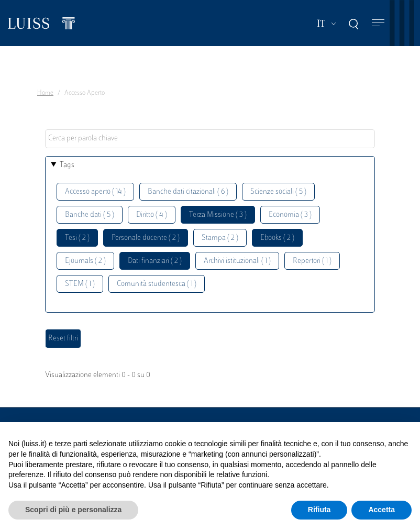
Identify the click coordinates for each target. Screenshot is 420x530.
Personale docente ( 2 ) (146, 238)
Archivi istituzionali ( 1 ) (237, 261)
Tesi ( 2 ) (77, 238)
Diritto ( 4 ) (152, 215)
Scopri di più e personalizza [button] (73, 510)
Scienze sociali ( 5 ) (278, 192)
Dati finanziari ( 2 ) (155, 261)
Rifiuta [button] (319, 510)
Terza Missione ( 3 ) (218, 215)
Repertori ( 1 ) (312, 261)
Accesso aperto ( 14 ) (95, 192)
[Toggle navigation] (378, 23)
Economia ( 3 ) (290, 215)
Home (45, 93)
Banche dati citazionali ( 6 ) (188, 192)
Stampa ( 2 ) (220, 238)
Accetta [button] (382, 510)
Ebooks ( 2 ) (277, 238)
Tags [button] (67, 165)
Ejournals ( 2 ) (85, 261)
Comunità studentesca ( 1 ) (157, 284)
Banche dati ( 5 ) (90, 215)
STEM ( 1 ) (80, 284)
